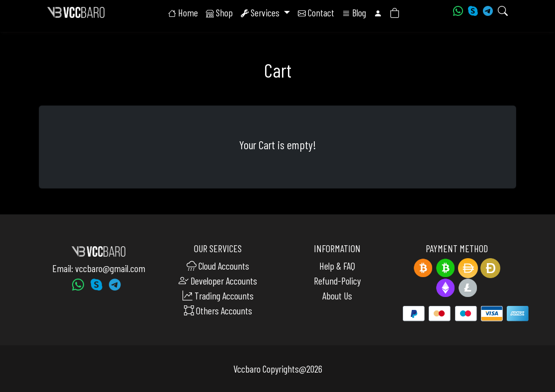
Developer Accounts (218, 281)
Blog (354, 15)
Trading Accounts (218, 295)
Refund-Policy (337, 281)
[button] (378, 15)
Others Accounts (218, 310)
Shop (219, 15)
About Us (337, 295)
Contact (316, 15)
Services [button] (261, 15)
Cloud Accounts (218, 266)
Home (183, 15)
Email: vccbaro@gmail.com (99, 268)
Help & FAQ (337, 266)
